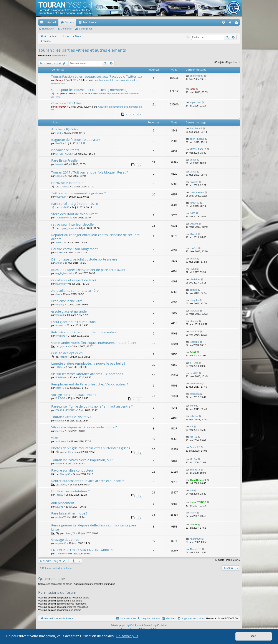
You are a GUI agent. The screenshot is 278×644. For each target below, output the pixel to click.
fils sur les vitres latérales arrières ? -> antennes (87, 371)
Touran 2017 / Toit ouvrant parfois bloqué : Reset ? (90, 170)
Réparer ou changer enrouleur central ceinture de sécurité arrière (95, 234)
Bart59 (59, 141)
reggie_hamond (68, 226)
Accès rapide (42, 23)
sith (192, 488)
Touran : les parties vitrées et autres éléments (82, 48)
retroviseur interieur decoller (73, 222)
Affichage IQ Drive (65, 127)
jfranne (64, 354)
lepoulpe (194, 339)
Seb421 (60, 240)
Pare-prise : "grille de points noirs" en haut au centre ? (92, 404)
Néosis (59, 162)
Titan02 (59, 492)
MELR (68, 450)
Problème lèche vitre (67, 298)
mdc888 (194, 371)
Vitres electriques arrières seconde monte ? (84, 425)
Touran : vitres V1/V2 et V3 (71, 414)
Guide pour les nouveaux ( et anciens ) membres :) (89, 87)
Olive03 (194, 221)
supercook (195, 100)
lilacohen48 (196, 126)
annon (193, 157)
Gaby (58, 78)
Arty (132, 627)
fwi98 (193, 211)
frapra (193, 510)
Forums (69, 22)
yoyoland (65, 344)
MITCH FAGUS (64, 151)
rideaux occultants (65, 147)
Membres (89, 22)
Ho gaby (60, 302)
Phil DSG (60, 396)
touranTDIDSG (198, 500)
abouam (60, 323)
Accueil (52, 22)
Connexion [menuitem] (231, 23)
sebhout (60, 418)
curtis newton (197, 190)
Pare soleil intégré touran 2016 (74, 201)
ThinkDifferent (198, 478)
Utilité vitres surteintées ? (70, 489)
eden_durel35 (197, 136)
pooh (58, 515)
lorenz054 (61, 104)
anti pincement (63, 500)
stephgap (195, 392)
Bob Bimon (61, 375)
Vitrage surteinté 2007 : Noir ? (74, 392)
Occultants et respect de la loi (74, 278)
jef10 (63, 91)
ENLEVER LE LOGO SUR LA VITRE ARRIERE (82, 547)
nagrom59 (61, 541)
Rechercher (48, 29)
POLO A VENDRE (65, 408)
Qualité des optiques (67, 351)
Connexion (67, 29)
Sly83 (193, 267)
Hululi (58, 131)
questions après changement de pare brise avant (88, 267)
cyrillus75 (60, 333)
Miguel (193, 232)
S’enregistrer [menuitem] (237, 23)
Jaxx (58, 292)
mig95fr (194, 180)
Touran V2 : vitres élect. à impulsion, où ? (82, 457)
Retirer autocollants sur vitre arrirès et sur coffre (88, 478)
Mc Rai (194, 434)
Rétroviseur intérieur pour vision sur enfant (84, 330)
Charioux (65, 184)
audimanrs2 (62, 439)
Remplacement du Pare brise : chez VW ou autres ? (90, 382)
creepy (64, 482)
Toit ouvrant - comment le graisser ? (78, 191)
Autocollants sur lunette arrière (75, 288)
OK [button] (254, 636)
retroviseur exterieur (67, 180)
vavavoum (61, 194)
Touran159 (61, 215)
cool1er (59, 250)
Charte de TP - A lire (66, 101)
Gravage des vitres (65, 537)
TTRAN (59, 365)
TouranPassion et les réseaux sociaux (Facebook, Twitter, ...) (96, 74)
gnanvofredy (196, 73)
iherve (59, 429)
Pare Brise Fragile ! (65, 158)
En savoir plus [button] (127, 636)
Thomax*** (61, 551)
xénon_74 (70, 531)
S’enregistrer (85, 29)
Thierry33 (65, 472)
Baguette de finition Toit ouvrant (76, 137)
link (192, 424)
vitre (55, 435)
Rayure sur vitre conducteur (72, 468)
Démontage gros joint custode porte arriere (84, 257)
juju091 (59, 504)
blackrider (61, 281)
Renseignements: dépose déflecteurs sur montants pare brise (94, 525)
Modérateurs (60, 53)
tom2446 (65, 205)
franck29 (60, 313)
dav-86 (194, 522)
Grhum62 (195, 445)
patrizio (194, 287)
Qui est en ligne (52, 576)
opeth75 (60, 385)
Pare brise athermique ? (69, 511)
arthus (59, 261)
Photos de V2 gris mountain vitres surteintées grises (91, 446)
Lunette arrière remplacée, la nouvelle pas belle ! (88, 361)
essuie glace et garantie (69, 309)
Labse (59, 174)
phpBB (129, 623)
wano (193, 403)
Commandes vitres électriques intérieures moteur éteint (94, 340)
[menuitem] (208, 22)
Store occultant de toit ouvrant (74, 211)
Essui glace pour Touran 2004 (74, 319)
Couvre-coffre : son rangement (74, 246)
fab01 (193, 350)
